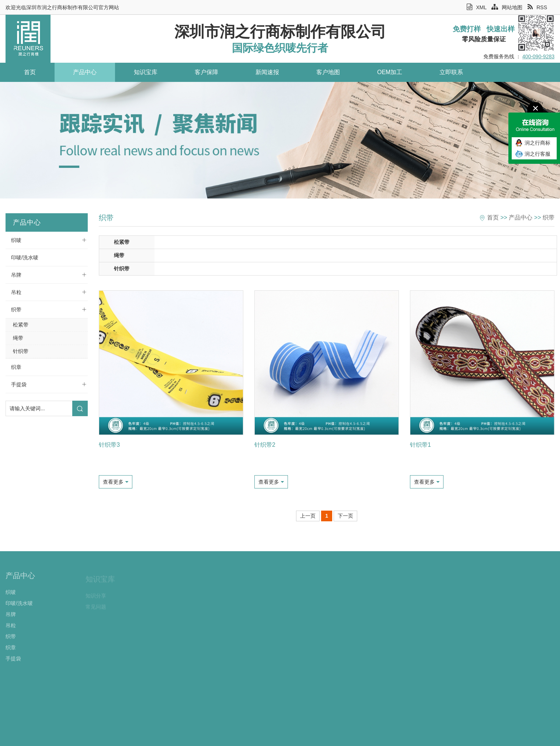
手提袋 (19, 384)
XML (476, 7)
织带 (16, 310)
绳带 (18, 338)
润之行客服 (538, 154)
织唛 (16, 240)
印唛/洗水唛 (25, 258)
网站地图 (507, 7)
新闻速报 (260, 72)
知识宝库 (142, 72)
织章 (16, 367)
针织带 (21, 351)
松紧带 (21, 325)
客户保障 (201, 72)
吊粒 (16, 292)
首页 (29, 72)
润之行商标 (538, 143)
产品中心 (82, 72)
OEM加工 (379, 72)
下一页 (345, 516)
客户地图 (319, 72)
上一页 (308, 516)
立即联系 (439, 72)
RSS (537, 7)
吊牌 (16, 275)
